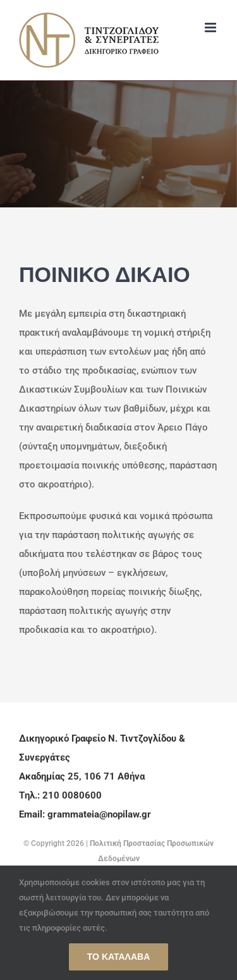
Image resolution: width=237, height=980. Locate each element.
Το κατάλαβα (119, 957)
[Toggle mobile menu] (211, 28)
